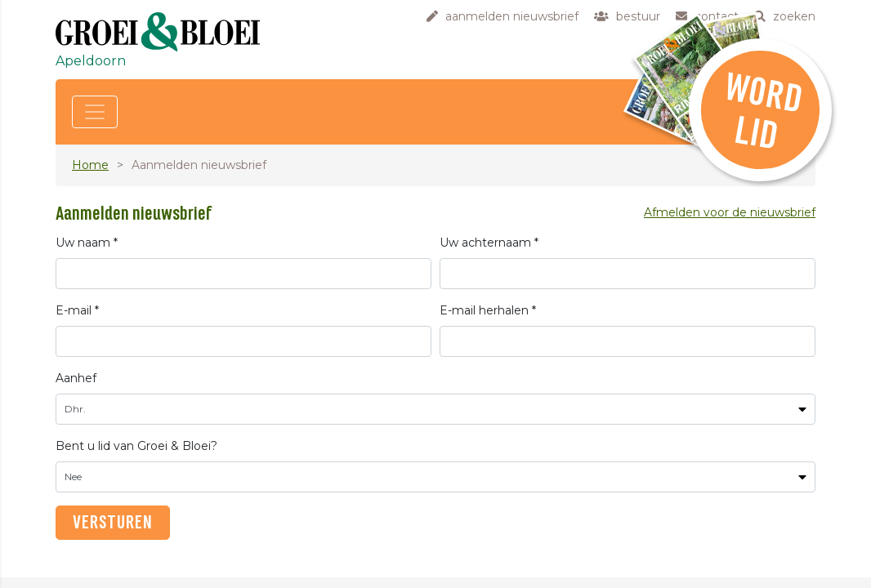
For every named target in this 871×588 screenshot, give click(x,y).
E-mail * (77, 310)
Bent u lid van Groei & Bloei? (136, 446)
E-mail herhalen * (488, 310)
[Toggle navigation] (95, 112)
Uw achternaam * (489, 243)
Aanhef (76, 378)
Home (90, 165)
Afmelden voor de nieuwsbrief (730, 212)
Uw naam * (87, 243)
